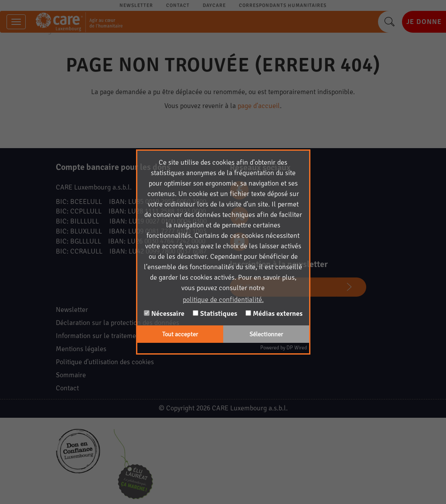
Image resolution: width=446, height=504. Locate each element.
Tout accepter (180, 334)
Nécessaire (164, 314)
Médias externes (274, 314)
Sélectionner (266, 334)
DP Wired (297, 348)
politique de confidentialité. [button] (223, 300)
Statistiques (215, 314)
